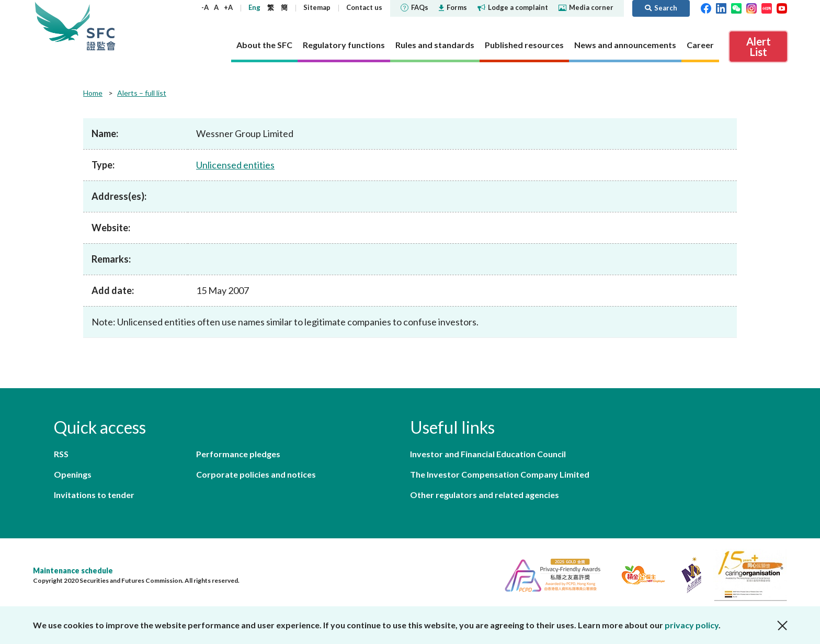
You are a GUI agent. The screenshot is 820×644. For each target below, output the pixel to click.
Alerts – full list (142, 93)
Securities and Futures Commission (101, 26)
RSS (61, 454)
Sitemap (317, 7)
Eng (254, 7)
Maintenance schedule (73, 570)
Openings (73, 474)
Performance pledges (238, 454)
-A (205, 7)
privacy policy (692, 625)
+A (228, 7)
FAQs (414, 7)
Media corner (586, 7)
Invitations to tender (94, 495)
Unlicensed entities (235, 165)
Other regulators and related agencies (485, 495)
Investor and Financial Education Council (488, 454)
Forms (453, 7)
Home (93, 93)
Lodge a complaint (513, 7)
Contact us (364, 7)
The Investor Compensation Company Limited (500, 474)
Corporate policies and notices (256, 474)
